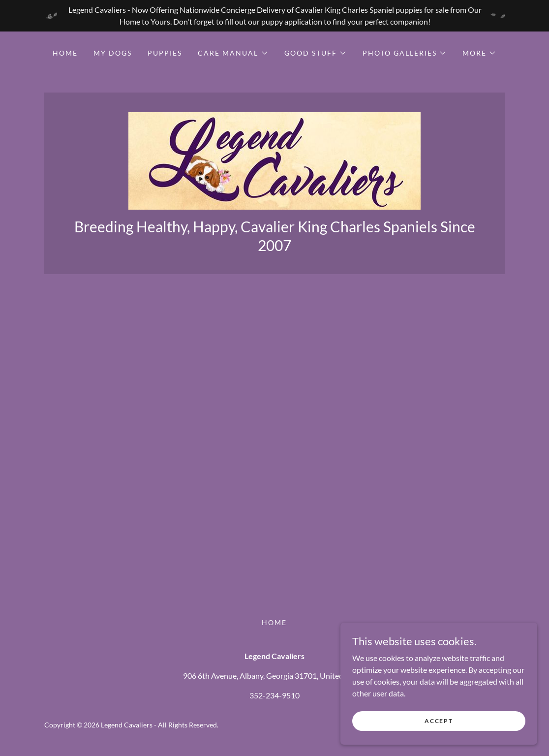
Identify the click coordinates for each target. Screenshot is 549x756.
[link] (274, 160)
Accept (439, 721)
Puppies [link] (165, 53)
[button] (233, 53)
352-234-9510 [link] (274, 695)
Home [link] (65, 53)
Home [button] (274, 622)
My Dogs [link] (113, 53)
